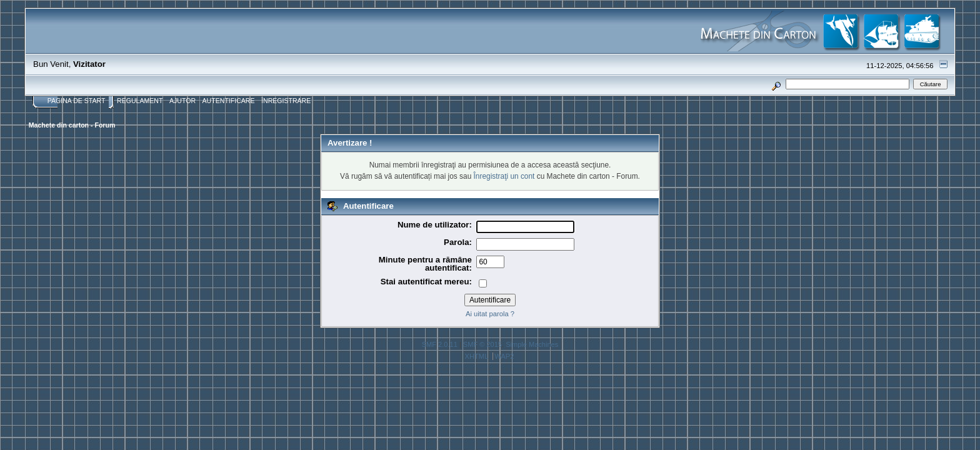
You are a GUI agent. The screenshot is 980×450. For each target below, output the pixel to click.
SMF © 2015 (482, 344)
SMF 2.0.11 (440, 344)
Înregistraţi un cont (504, 176)
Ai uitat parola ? (490, 314)
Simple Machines (532, 344)
